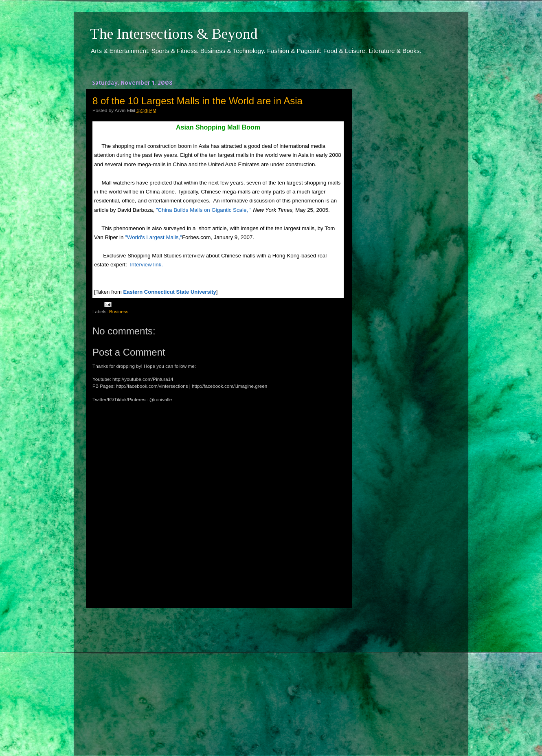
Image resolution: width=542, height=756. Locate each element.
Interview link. (146, 265)
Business (119, 311)
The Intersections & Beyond (174, 34)
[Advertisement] (218, 674)
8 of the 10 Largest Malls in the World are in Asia (197, 101)
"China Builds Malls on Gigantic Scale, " (204, 210)
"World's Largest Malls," (154, 237)
